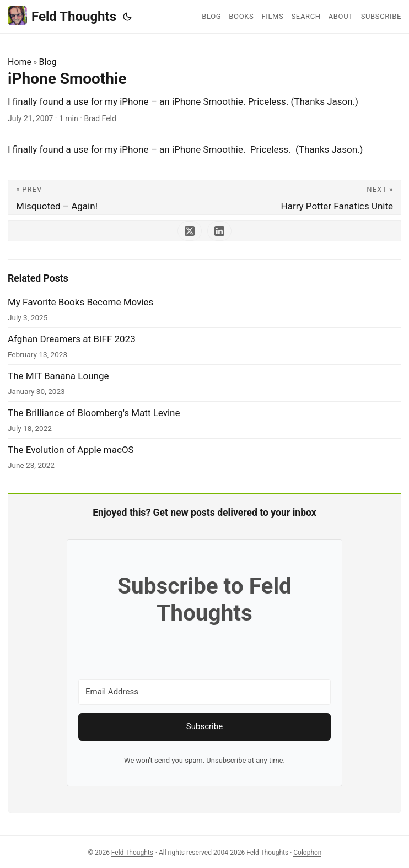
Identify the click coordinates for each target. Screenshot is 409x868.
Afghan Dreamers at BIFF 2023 (72, 339)
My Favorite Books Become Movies (80, 302)
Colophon (307, 853)
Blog (48, 62)
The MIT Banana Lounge (58, 376)
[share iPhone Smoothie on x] (190, 231)
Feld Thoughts (62, 16)
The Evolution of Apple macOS (71, 450)
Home (20, 62)
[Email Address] (204, 692)
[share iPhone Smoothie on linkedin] (219, 231)
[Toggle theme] (127, 17)
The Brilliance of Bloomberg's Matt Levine (94, 413)
